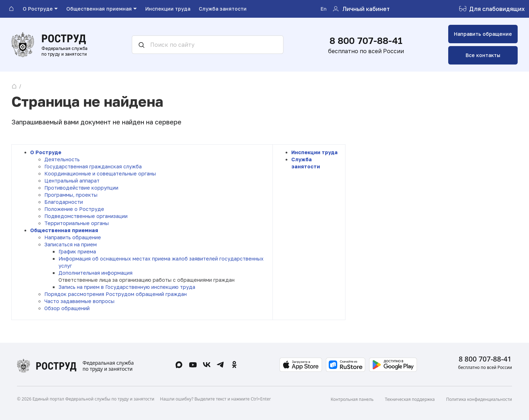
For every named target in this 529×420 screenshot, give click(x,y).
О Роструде (46, 152)
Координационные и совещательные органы (100, 173)
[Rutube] (193, 365)
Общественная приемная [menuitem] (99, 9)
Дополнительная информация (95, 273)
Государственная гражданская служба (93, 166)
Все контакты (483, 55)
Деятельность (62, 159)
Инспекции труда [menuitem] (168, 9)
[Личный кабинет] (361, 9)
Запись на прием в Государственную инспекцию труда (127, 287)
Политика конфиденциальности (479, 399)
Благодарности (64, 202)
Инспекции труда (314, 152)
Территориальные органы (77, 223)
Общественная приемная (64, 230)
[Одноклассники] (234, 365)
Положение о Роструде (74, 209)
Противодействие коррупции (81, 188)
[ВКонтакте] (207, 365)
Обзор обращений (67, 308)
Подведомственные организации (86, 216)
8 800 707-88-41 (366, 41)
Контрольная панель (352, 399)
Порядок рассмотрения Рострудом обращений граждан (116, 294)
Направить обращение (483, 34)
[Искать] (139, 45)
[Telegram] (221, 365)
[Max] (179, 365)
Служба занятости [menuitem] (223, 9)
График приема (77, 251)
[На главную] (11, 9)
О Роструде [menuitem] (38, 9)
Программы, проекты (71, 195)
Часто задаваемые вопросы (79, 301)
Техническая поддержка (410, 399)
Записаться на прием (71, 244)
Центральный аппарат (72, 181)
